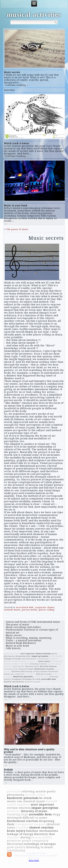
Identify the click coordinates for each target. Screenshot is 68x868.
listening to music (38, 664)
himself (8, 661)
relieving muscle (34, 791)
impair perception (40, 656)
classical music (29, 659)
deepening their (23, 656)
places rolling (47, 610)
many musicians (12, 654)
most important (28, 654)
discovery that (18, 671)
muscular (10, 90)
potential (8, 666)
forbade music (12, 610)
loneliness (33, 661)
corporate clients (45, 607)
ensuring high (11, 669)
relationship (43, 659)
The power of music (17, 229)
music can (9, 674)
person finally (56, 656)
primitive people (33, 682)
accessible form (49, 679)
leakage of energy (13, 659)
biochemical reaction (44, 669)
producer (16, 664)
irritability (30, 674)
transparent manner (31, 824)
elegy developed (26, 669)
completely (19, 674)
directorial (53, 671)
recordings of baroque (22, 679)
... (6, 223)
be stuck (37, 679)
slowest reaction (43, 654)
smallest (54, 659)
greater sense (54, 664)
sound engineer (20, 661)
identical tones (32, 666)
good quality (19, 666)
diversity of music (48, 666)
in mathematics (41, 677)
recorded (25, 664)
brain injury (44, 661)
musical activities (34, 15)
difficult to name (44, 674)
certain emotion (40, 671)
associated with (25, 607)
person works (30, 610)
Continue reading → (17, 85)
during (29, 671)
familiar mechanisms (14, 682)
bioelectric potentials (23, 677)
